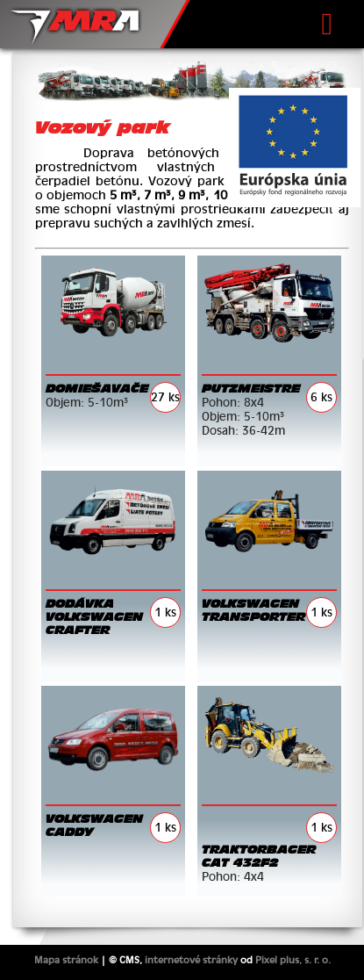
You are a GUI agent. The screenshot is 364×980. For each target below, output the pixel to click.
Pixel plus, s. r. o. (293, 960)
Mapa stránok (66, 960)
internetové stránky (191, 960)
